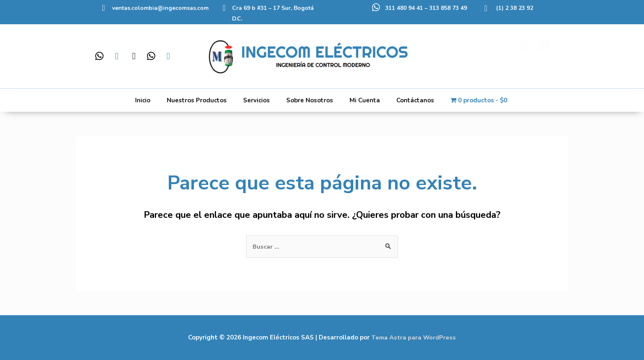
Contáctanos (415, 100)
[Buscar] (525, 52)
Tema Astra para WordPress (414, 337)
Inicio (143, 100)
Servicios (256, 100)
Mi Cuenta (365, 100)
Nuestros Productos (197, 100)
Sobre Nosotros (310, 100)
